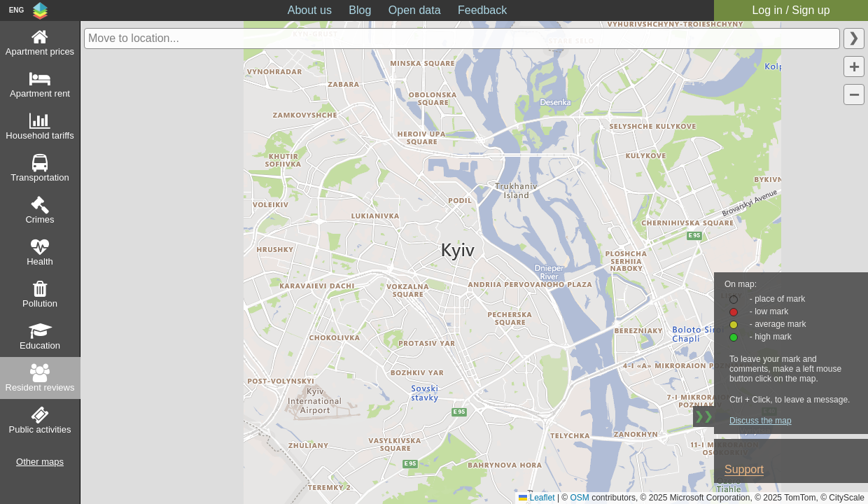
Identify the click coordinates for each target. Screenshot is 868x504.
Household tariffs (40, 135)
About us (310, 10)
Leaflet (537, 498)
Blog (360, 10)
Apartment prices (40, 51)
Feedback (482, 10)
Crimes (40, 219)
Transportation (40, 177)
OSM (580, 498)
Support (744, 469)
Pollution (40, 303)
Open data (415, 10)
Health (40, 261)
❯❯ (703, 416)
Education (40, 345)
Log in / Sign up (791, 10)
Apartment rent (40, 93)
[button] (854, 66)
